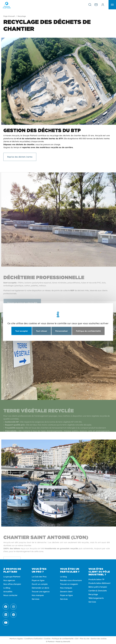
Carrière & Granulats (98, 591)
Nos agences (9, 580)
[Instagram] (13, 607)
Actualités (8, 592)
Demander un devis (40, 588)
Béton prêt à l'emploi (98, 587)
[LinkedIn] (6, 615)
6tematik (67, 642)
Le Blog (7, 588)
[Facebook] (6, 607)
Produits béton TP (96, 579)
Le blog (63, 577)
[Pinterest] (13, 615)
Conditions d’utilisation (33, 639)
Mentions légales (16, 639)
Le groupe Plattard (12, 577)
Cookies (47, 639)
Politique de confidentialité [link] (88, 331)
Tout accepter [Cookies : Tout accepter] (22, 331)
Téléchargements (96, 598)
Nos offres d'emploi (12, 584)
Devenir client (66, 592)
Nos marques (38, 595)
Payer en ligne (38, 580)
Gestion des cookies (99, 639)
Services (36, 599)
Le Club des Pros (39, 577)
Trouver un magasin (69, 584)
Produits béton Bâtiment (99, 583)
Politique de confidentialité (63, 639)
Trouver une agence (41, 592)
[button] (112, 5)
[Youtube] (6, 623)
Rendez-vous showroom (71, 580)
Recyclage (93, 594)
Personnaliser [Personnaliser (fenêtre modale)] (62, 331)
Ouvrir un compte (40, 584)
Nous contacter (10, 595)
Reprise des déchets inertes (20, 157)
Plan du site (85, 639)
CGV (77, 639)
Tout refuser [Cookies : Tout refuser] (42, 331)
